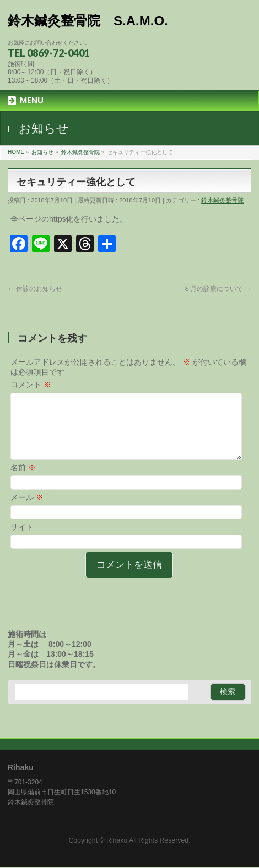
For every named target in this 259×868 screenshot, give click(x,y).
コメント (31, 384)
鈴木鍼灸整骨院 (222, 200)
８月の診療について (217, 289)
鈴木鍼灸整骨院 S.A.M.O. (88, 21)
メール (27, 510)
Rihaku (117, 841)
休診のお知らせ (35, 289)
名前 (23, 481)
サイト (22, 540)
